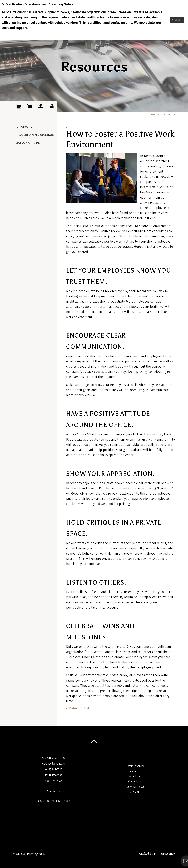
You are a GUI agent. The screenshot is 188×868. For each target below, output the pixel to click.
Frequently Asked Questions (35, 135)
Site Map (135, 792)
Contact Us (54, 791)
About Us (135, 776)
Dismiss (177, 20)
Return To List (79, 708)
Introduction (25, 127)
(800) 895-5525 (54, 781)
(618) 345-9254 (54, 775)
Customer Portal (135, 787)
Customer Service (135, 766)
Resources (156, 115)
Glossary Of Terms (28, 143)
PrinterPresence (164, 854)
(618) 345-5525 (54, 769)
